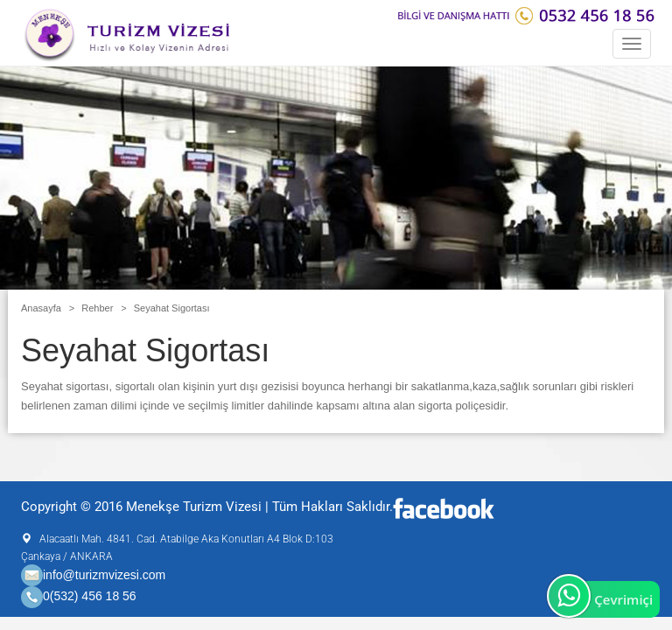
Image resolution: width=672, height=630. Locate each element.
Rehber (97, 308)
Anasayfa (41, 308)
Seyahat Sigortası (172, 308)
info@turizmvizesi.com (93, 575)
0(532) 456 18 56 (90, 597)
